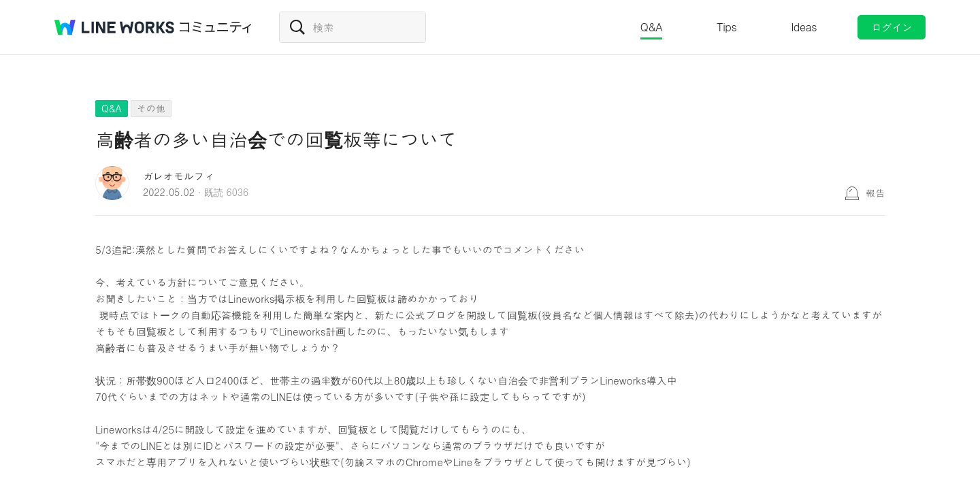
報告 (875, 193)
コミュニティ (216, 27)
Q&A (652, 27)
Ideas (804, 27)
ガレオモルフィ (179, 176)
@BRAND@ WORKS (114, 27)
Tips (726, 27)
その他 (151, 108)
